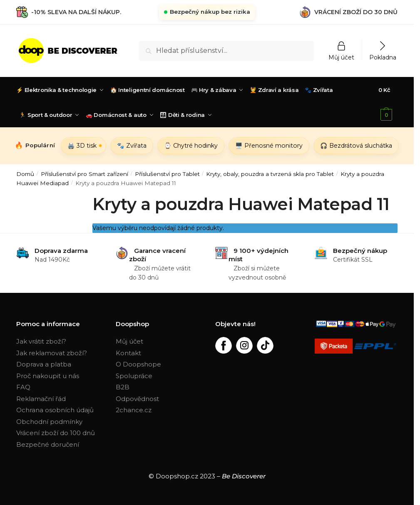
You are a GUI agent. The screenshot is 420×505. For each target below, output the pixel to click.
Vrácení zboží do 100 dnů (56, 433)
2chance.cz (134, 410)
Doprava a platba (44, 364)
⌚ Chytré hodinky (191, 146)
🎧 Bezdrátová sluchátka (356, 146)
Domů (25, 174)
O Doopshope (138, 364)
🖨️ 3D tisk (82, 146)
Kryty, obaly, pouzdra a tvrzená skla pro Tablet (270, 174)
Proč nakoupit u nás (48, 376)
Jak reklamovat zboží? (52, 353)
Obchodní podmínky (49, 422)
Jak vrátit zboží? (41, 341)
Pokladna (383, 57)
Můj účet (341, 57)
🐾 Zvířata (132, 146)
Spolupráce (134, 376)
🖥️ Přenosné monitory (269, 146)
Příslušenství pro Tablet (167, 174)
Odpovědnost (137, 399)
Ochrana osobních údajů (55, 410)
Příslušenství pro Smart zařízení (84, 174)
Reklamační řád (41, 399)
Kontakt (128, 353)
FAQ (23, 387)
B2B (123, 387)
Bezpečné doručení (48, 444)
